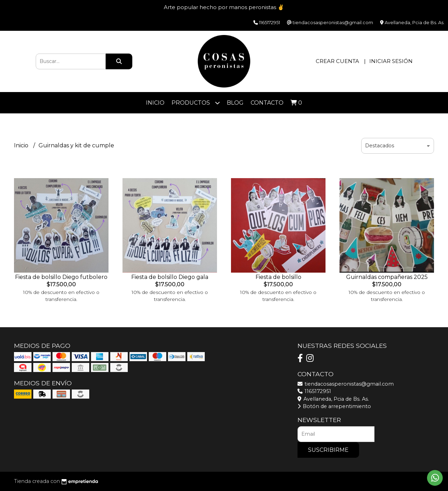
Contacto (267, 103)
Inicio (155, 103)
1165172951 (314, 391)
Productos (196, 103)
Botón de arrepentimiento (334, 406)
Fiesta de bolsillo (278, 277)
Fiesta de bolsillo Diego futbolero (61, 277)
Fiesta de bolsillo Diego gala (170, 277)
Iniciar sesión (391, 61)
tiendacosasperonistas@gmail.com (346, 384)
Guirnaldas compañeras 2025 (387, 277)
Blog (235, 103)
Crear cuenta (337, 61)
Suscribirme (328, 450)
